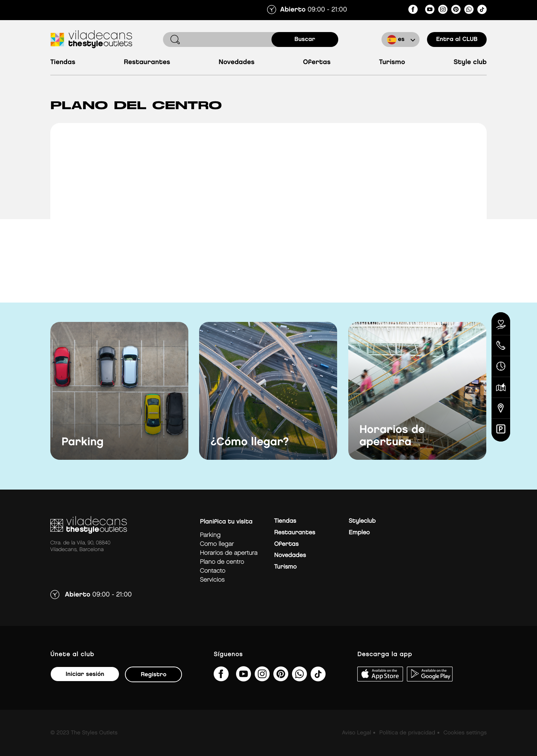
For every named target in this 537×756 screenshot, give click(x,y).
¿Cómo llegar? (250, 442)
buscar (305, 39)
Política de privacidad (407, 733)
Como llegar (217, 544)
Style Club (470, 62)
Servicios (212, 580)
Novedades (236, 62)
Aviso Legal (357, 733)
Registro (153, 675)
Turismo (392, 62)
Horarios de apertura (392, 436)
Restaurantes (147, 62)
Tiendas (63, 62)
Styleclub (362, 521)
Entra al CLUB (457, 39)
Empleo (359, 533)
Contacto (213, 571)
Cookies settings (465, 733)
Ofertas (317, 62)
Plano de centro (222, 562)
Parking (83, 442)
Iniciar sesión (85, 674)
